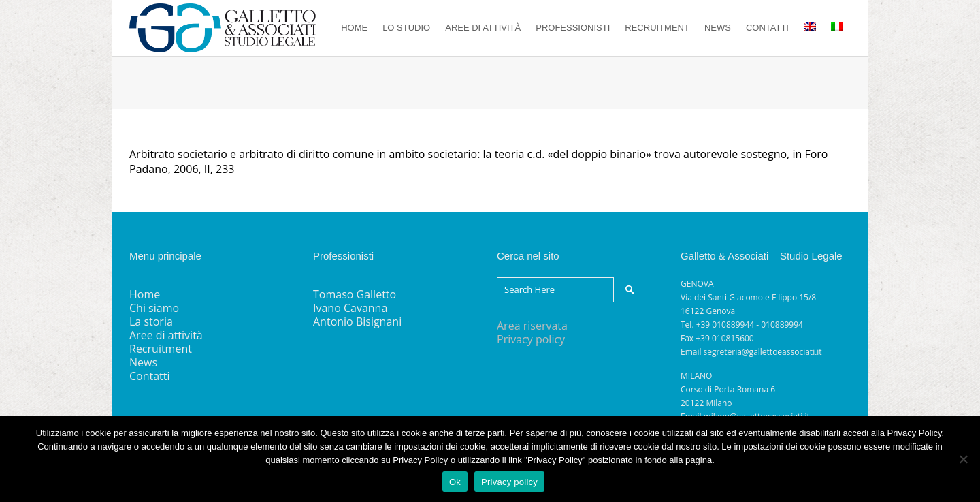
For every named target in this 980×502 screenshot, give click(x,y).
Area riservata (532, 326)
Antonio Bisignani (357, 321)
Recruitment (161, 349)
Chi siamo (154, 308)
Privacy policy (531, 339)
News (143, 362)
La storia (151, 321)
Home (145, 294)
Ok (455, 482)
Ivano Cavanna (350, 308)
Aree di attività (166, 335)
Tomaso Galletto (355, 294)
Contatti (150, 376)
